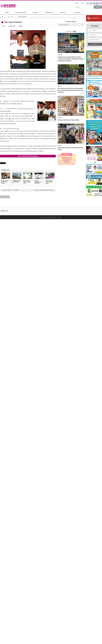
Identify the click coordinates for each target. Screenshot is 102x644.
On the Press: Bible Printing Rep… (27, 182)
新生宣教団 (50, 217)
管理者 (21, 26)
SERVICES (77, 12)
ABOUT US (63, 12)
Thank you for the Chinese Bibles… (5, 182)
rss (87, 3)
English (76, 3)
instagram (101, 3)
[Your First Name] (95, 35)
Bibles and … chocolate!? (13, 190)
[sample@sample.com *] (95, 40)
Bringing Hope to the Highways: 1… (17, 182)
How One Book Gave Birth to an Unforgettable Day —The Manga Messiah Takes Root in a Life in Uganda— (70, 90)
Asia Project (12, 26)
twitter (91, 3)
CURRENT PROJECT (21, 12)
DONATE (35, 12)
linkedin (97, 3)
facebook (94, 3)
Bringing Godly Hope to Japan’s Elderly (68, 120)
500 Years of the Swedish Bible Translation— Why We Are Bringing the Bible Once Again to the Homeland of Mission (71, 59)
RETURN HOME (5, 197)
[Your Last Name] (95, 31)
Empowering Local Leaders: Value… (49, 182)
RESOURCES (49, 12)
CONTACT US (4, 211)
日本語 (82, 3)
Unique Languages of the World (38, 182)
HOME (7, 12)
